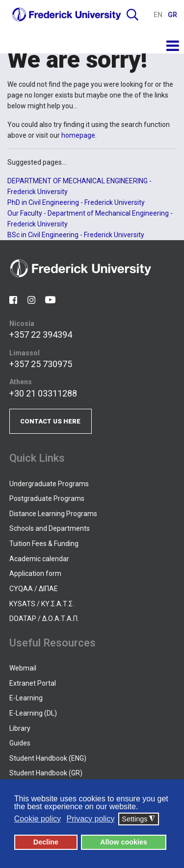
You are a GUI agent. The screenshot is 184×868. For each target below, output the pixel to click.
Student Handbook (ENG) (48, 758)
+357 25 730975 (41, 364)
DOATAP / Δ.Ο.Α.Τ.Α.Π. (44, 619)
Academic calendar (39, 559)
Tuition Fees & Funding (44, 544)
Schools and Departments (50, 528)
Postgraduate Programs (47, 498)
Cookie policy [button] (38, 819)
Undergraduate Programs (49, 484)
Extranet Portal (33, 683)
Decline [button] (46, 842)
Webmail (23, 668)
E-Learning (26, 698)
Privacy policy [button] (91, 819)
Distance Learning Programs (53, 514)
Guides (20, 743)
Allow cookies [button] (124, 842)
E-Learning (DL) (33, 713)
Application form (35, 573)
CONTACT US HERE (50, 421)
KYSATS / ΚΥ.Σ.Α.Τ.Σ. (42, 604)
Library (20, 728)
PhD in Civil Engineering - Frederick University (76, 202)
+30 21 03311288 (43, 393)
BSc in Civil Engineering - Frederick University (76, 235)
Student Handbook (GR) (46, 773)
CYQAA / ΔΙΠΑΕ (34, 589)
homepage (78, 135)
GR (172, 15)
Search (132, 15)
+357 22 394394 (41, 335)
